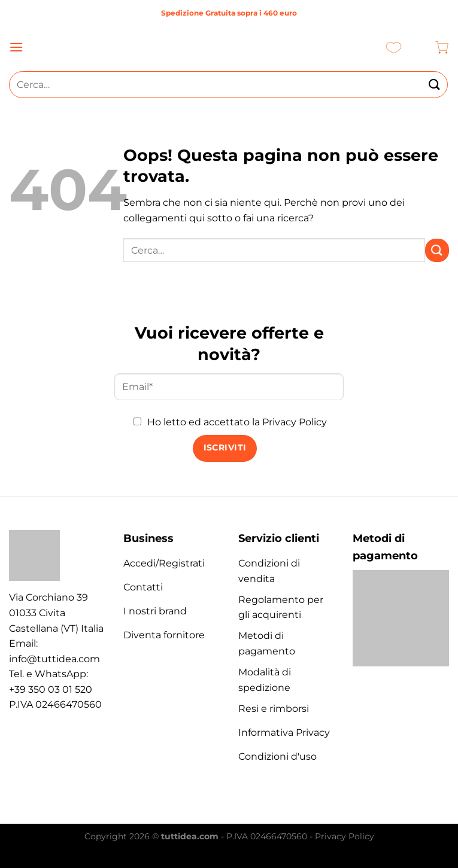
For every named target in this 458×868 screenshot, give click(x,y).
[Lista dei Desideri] (394, 47)
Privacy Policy (295, 422)
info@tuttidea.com (54, 659)
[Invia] (435, 85)
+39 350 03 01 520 (51, 689)
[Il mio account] (418, 47)
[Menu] (16, 47)
